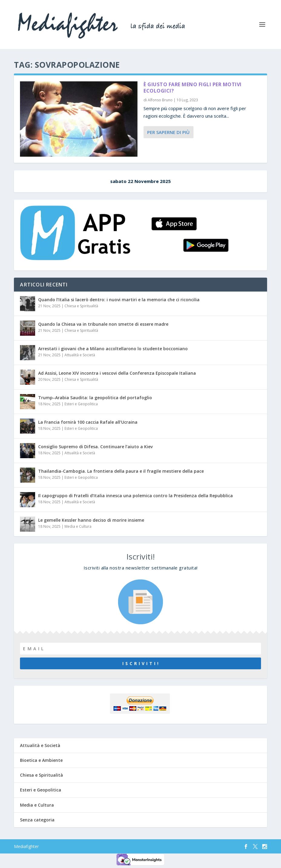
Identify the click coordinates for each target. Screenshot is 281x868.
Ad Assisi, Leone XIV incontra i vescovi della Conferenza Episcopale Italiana (117, 373)
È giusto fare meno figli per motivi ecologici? (193, 88)
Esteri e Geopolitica (81, 404)
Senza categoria (37, 820)
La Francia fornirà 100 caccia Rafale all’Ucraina (88, 422)
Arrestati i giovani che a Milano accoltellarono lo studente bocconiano (113, 349)
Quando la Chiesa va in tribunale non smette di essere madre (103, 324)
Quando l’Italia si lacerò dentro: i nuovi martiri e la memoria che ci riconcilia (119, 300)
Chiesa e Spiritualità (81, 306)
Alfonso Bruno (160, 100)
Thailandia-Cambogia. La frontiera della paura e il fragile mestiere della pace (121, 471)
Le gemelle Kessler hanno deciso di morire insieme (91, 520)
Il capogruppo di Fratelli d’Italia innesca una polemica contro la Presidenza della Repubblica (136, 496)
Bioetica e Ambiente (41, 760)
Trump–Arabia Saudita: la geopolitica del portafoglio (95, 398)
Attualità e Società (80, 355)
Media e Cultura (78, 526)
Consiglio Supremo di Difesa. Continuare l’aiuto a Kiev (95, 447)
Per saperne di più (168, 132)
